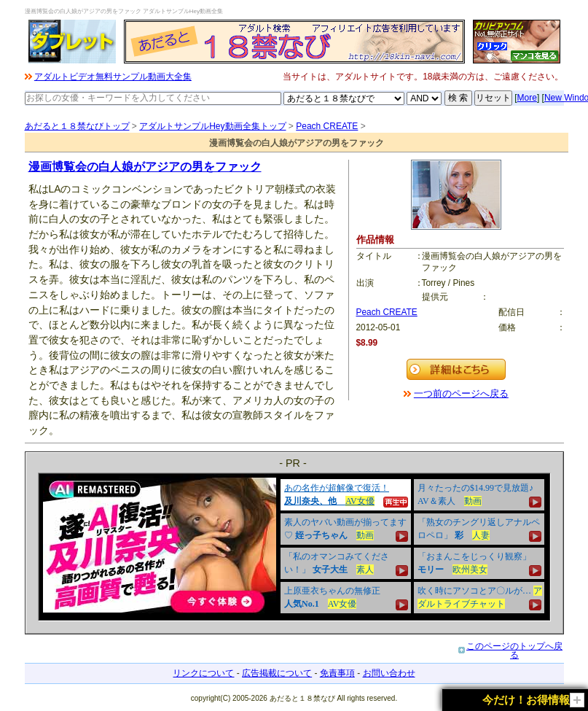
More (527, 98)
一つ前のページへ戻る (461, 393)
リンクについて (203, 673)
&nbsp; (294, 547)
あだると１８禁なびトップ (77, 126)
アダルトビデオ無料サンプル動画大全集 (113, 77)
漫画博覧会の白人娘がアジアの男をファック (145, 167)
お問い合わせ (389, 673)
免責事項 (337, 673)
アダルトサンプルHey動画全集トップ (212, 126)
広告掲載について (277, 673)
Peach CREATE (327, 126)
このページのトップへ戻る (514, 650)
